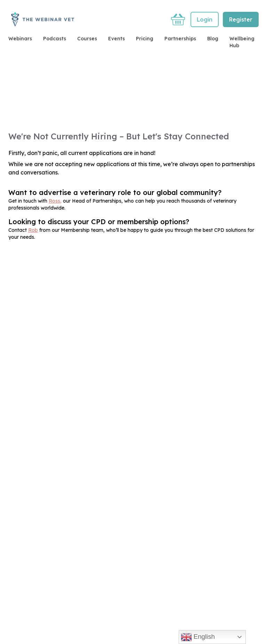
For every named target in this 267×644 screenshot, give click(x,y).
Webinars (20, 39)
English (198, 637)
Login (205, 19)
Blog (213, 39)
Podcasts (55, 39)
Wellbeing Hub (242, 42)
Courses (87, 39)
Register (241, 19)
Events (116, 39)
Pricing (145, 39)
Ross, (55, 201)
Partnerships (180, 39)
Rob (33, 230)
